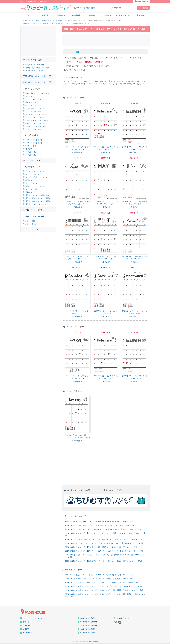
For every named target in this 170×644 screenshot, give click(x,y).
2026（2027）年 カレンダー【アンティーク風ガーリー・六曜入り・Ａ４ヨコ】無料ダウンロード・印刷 (104, 551)
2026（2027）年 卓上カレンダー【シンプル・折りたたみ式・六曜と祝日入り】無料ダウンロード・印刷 (104, 590)
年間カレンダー (31, 180)
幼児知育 (45, 15)
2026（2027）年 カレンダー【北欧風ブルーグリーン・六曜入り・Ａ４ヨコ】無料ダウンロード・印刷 (103, 561)
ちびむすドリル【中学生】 (89, 625)
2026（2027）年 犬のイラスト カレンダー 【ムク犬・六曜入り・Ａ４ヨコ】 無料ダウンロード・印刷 (104, 543)
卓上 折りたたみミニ (33, 155)
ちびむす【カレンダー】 (124, 618)
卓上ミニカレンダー (33, 183)
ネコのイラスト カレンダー (36, 126)
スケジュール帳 (31, 189)
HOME (140, 15)
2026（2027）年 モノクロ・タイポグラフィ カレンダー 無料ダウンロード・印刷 (47, 21)
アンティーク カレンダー (35, 108)
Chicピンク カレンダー (34, 105)
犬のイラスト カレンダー (35, 117)
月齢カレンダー (31, 192)
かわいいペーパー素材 (34, 217)
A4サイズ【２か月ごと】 (35, 143)
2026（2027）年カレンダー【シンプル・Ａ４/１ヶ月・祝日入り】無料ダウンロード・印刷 (99, 522)
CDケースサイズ (32, 146)
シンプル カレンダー (33, 129)
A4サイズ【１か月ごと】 (31, 24)
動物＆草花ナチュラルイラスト (37, 93)
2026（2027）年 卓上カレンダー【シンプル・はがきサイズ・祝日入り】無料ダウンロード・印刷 (102, 582)
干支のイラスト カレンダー (36, 171)
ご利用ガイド (27, 625)
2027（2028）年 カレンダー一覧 (37, 76)
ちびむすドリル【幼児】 (88, 618)
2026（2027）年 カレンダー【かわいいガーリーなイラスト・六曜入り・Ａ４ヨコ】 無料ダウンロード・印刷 (105, 534)
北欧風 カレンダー (32, 102)
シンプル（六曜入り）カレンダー (38, 177)
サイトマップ (27, 633)
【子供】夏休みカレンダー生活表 (38, 198)
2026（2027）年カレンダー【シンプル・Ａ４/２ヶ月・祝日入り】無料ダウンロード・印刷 (99, 579)
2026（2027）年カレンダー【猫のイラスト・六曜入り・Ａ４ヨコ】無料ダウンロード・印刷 (100, 525)
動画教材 (108, 15)
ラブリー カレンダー (33, 111)
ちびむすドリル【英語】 (88, 629)
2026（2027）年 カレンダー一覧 (37, 82)
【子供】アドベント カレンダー (37, 204)
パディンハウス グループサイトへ (34, 618)
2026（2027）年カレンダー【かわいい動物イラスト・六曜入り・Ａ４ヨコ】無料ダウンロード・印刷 (103, 529)
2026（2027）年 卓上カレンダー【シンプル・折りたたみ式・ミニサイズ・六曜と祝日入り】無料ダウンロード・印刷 (105, 595)
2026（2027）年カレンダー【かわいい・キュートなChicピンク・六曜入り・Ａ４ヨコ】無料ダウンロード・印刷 (104, 556)
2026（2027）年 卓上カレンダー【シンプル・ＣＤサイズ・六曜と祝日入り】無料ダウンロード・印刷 (103, 586)
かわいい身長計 (31, 224)
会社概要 (26, 629)
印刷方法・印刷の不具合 (35, 65)
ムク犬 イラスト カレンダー (36, 114)
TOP (29, 15)
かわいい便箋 (30, 221)
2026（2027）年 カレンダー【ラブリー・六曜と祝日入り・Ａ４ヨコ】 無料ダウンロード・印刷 (101, 547)
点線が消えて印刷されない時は (37, 68)
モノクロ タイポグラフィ (35, 99)
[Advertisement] (106, 39)
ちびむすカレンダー (123, 15)
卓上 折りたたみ (32, 152)
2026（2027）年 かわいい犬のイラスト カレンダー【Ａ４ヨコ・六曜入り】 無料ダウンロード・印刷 (104, 539)
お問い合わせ (27, 622)
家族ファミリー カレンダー (36, 186)
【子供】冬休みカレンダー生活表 (38, 201)
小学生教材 (61, 15)
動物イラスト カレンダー (35, 123)
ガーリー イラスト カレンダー (37, 120)
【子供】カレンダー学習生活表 (37, 195)
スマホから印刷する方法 (35, 71)
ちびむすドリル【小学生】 (89, 622)
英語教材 (92, 15)
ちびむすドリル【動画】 (88, 633)
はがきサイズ (30, 149)
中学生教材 (76, 15)
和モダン (29, 96)
